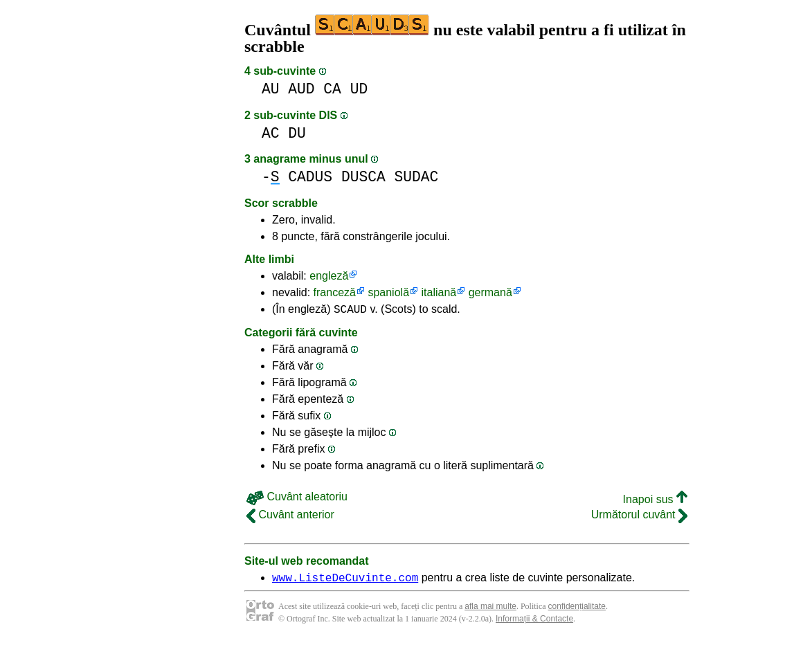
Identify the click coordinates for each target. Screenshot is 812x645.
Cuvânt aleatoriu (297, 499)
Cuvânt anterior (290, 517)
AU (271, 89)
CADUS (310, 177)
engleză (329, 276)
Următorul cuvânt (639, 517)
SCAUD (350, 311)
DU (297, 133)
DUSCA (363, 177)
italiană (439, 292)
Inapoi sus (655, 501)
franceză (335, 292)
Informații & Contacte (534, 623)
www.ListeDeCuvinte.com (345, 581)
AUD (301, 89)
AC (271, 133)
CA (332, 89)
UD (359, 89)
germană (490, 292)
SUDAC (416, 177)
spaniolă (388, 292)
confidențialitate (577, 610)
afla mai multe (490, 610)
